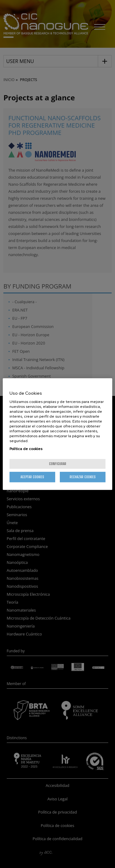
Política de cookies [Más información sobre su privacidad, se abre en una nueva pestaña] (26, 449)
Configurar (58, 464)
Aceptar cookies (32, 477)
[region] (57, 434)
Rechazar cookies (83, 477)
